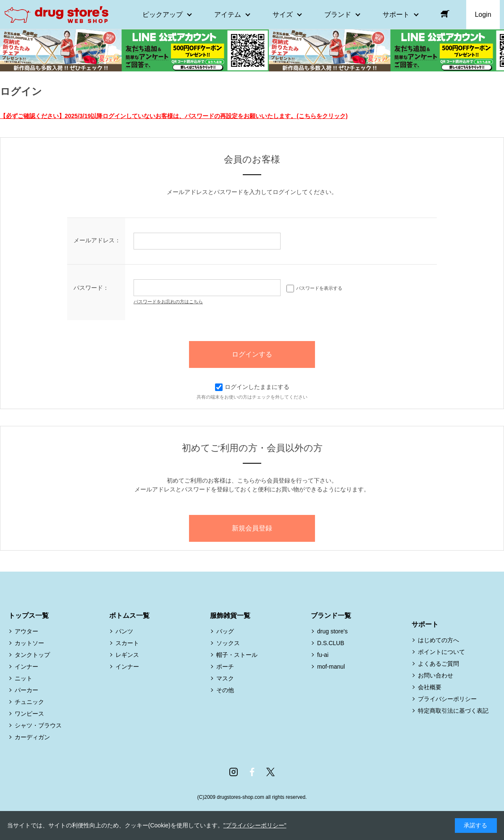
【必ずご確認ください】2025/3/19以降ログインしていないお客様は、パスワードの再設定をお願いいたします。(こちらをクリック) (174, 116)
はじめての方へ (438, 640)
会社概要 (430, 687)
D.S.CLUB (331, 643)
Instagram (234, 772)
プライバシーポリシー (447, 699)
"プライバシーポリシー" (255, 825)
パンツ (124, 631)
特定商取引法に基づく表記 (453, 711)
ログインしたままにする (252, 387)
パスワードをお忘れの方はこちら (168, 302)
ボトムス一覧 (129, 616)
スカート (127, 643)
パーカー (26, 690)
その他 (225, 690)
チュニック (29, 702)
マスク (225, 678)
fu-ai (323, 655)
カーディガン (32, 737)
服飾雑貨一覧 (230, 616)
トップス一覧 (29, 616)
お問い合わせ (436, 675)
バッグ (225, 631)
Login (483, 14)
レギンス (127, 655)
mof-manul (331, 667)
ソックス (228, 643)
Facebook (252, 772)
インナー (26, 667)
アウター (26, 631)
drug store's (332, 631)
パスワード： (91, 288)
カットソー (29, 643)
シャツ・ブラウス (38, 725)
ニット (24, 678)
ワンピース (29, 714)
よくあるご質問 (438, 664)
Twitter (270, 772)
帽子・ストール (237, 655)
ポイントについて (441, 652)
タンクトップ (32, 655)
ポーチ (225, 667)
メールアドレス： (97, 240)
